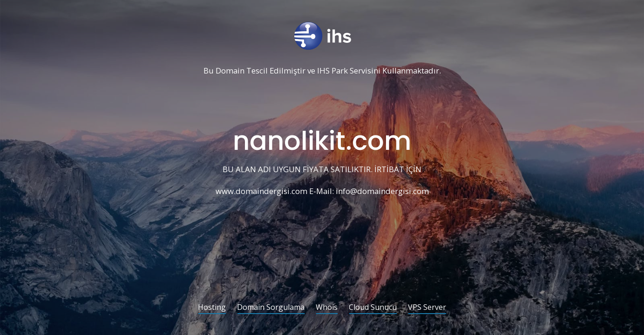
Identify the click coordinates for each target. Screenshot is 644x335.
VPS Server (427, 308)
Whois (327, 308)
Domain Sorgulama (271, 308)
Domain (230, 71)
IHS (323, 71)
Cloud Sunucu (373, 308)
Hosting (212, 308)
